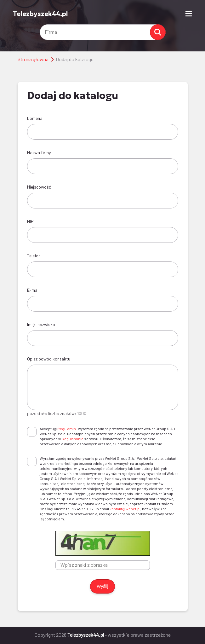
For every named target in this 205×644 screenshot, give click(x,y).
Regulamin (67, 429)
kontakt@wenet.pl (125, 509)
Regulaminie (73, 439)
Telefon (34, 256)
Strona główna (33, 59)
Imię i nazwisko (41, 324)
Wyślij (102, 586)
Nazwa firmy (39, 152)
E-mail (33, 290)
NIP (30, 221)
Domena (35, 118)
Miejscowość (39, 187)
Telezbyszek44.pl (40, 14)
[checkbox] (32, 432)
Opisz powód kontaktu (49, 359)
